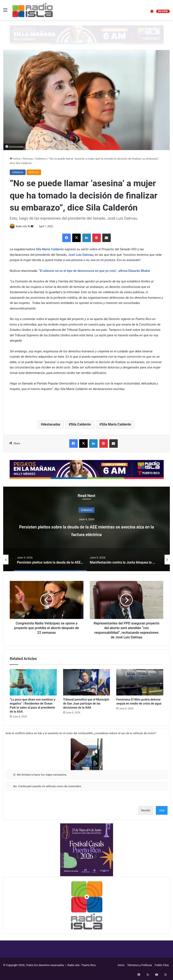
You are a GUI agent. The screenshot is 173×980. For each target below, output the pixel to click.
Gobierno (41, 159)
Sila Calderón (81, 425)
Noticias (28, 159)
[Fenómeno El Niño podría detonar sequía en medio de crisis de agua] (140, 682)
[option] (86, 529)
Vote (162, 811)
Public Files (162, 966)
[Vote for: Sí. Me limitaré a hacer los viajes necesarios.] (87, 759)
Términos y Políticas (140, 966)
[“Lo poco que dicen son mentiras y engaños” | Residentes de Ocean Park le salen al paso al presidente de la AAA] (33, 682)
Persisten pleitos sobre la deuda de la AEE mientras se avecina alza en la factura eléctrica (86, 530)
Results (146, 811)
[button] (87, 755)
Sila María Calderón (116, 425)
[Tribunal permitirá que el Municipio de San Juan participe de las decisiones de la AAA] (87, 682)
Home (15, 159)
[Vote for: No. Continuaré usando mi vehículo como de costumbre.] (87, 787)
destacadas (52, 425)
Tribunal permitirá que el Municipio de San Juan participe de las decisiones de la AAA (86, 704)
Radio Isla (23, 226)
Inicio (121, 966)
